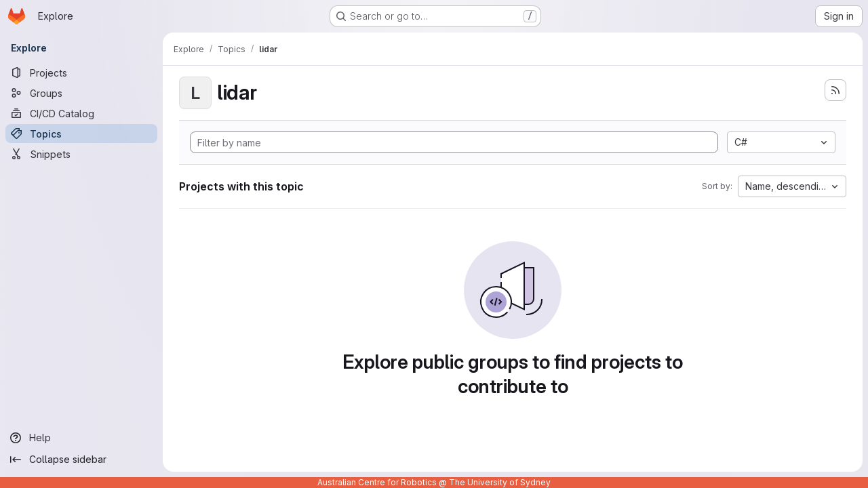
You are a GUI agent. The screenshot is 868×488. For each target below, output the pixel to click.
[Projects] (81, 73)
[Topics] (81, 134)
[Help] (81, 438)
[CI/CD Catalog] (81, 113)
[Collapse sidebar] (81, 460)
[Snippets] (81, 154)
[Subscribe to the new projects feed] (835, 90)
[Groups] (81, 93)
